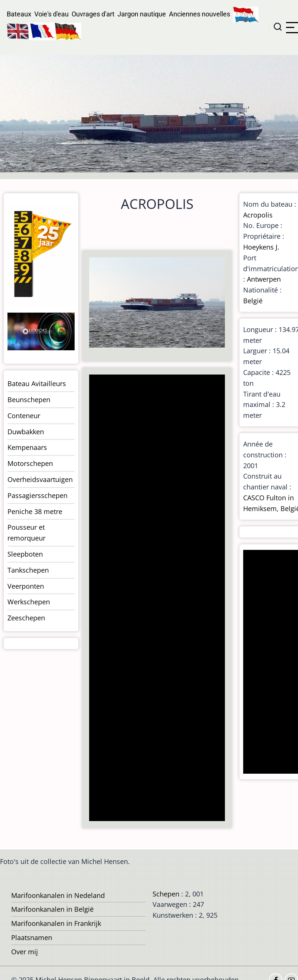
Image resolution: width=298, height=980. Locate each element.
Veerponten (26, 586)
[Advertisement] (156, 599)
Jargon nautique (142, 14)
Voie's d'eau (51, 14)
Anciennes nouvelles (200, 14)
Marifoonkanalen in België (52, 909)
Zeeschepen (26, 618)
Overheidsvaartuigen (40, 479)
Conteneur (24, 416)
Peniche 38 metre (35, 511)
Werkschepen (29, 602)
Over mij (25, 952)
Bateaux (19, 14)
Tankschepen (28, 570)
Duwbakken (26, 432)
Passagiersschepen (37, 495)
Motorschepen (30, 463)
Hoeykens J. (261, 247)
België (253, 301)
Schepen (166, 894)
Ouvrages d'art (93, 14)
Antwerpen (264, 279)
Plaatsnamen (32, 937)
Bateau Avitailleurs (37, 383)
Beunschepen (29, 400)
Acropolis (258, 215)
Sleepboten (25, 554)
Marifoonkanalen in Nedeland (58, 895)
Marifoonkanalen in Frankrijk (56, 923)
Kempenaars (27, 447)
